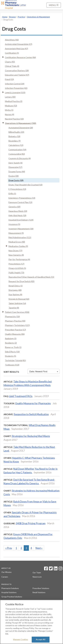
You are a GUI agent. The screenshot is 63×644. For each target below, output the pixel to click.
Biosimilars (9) (15, 141)
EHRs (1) (12, 193)
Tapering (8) (14, 308)
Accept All (41, 639)
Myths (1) (9, 110)
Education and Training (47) (17, 75)
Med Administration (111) (20, 237)
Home (5, 17)
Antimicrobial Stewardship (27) (19, 44)
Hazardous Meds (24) (18, 211)
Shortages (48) (15, 290)
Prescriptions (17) (16, 264)
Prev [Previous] (9, 548)
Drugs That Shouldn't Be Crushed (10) (25, 185)
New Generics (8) (16, 255)
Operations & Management (38, 17)
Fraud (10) (9, 79)
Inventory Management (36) (21, 229)
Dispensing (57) (15, 167)
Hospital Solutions (9, 592)
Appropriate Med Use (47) (16, 49)
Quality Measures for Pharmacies (33, 403)
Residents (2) (11, 343)
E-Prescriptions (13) (17, 189)
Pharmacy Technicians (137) (17, 325)
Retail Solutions (39, 592)
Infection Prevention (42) (16, 88)
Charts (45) (10, 62)
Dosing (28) (14, 176)
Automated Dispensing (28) (21, 128)
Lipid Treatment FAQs (21, 396)
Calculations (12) (16, 145)
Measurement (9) (16, 233)
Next (39, 548)
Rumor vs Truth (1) (13, 347)
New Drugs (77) (15, 251)
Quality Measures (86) (15, 334)
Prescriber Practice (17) (15, 330)
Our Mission (6, 572)
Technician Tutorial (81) (15, 360)
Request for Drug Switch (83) (21, 281)
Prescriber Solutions (41, 588)
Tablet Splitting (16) (17, 303)
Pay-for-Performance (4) (19, 259)
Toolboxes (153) (12, 365)
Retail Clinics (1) (16, 286)
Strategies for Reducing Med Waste (31, 436)
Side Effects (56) (12, 352)
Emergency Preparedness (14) (22, 198)
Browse (12, 17)
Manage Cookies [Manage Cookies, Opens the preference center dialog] (21, 639)
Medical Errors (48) (17, 242)
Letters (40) (10, 97)
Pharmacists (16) (12, 316)
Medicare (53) (11, 106)
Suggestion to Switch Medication (31, 414)
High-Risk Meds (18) (17, 215)
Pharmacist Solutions (10, 588)
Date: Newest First (44, 371)
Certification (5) (12, 53)
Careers (5, 577)
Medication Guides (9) (18, 246)
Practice (21, 17)
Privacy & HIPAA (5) (17, 268)
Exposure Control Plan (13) (20, 202)
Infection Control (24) (15, 84)
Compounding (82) (17, 154)
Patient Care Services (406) (17, 312)
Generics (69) (15, 207)
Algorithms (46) (12, 40)
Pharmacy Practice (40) (15, 321)
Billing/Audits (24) (16, 132)
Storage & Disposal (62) (19, 299)
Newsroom (37, 577)
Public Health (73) (16, 273)
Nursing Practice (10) (14, 119)
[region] (31, 622)
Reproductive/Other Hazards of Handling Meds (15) (31, 277)
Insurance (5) (14, 224)
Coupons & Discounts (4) (20, 158)
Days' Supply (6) (16, 163)
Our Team (37, 573)
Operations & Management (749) (21, 123)
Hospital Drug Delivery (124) (21, 220)
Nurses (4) (10, 114)
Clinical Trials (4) (12, 66)
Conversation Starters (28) (17, 70)
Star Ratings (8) (15, 295)
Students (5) (11, 356)
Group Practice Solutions (12, 597)
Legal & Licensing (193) (15, 92)
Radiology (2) (11, 338)
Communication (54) (17, 150)
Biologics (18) (14, 136)
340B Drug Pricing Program (31, 523)
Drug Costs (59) (16, 180)
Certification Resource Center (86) (20, 57)
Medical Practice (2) (14, 101)
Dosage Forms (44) (17, 172)
